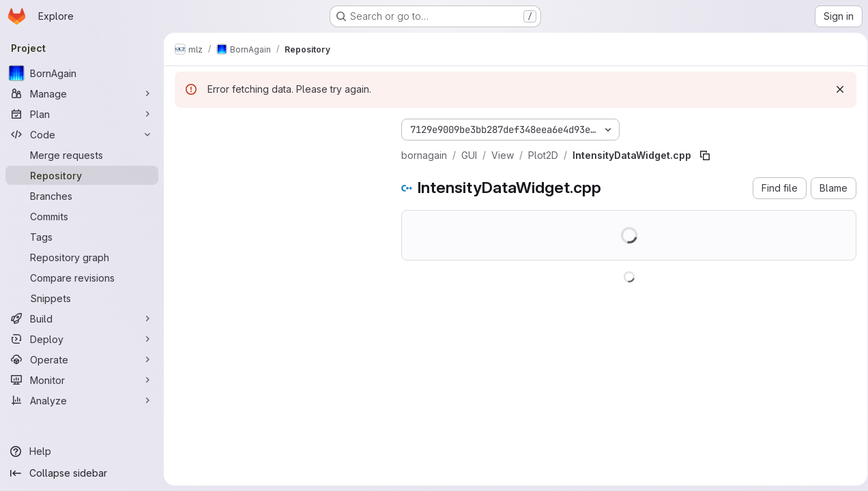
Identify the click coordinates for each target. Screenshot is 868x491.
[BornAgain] (82, 73)
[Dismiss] (835, 89)
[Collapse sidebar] (82, 473)
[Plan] (82, 114)
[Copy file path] (705, 155)
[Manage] (82, 93)
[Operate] (82, 359)
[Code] (82, 134)
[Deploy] (82, 339)
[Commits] (82, 216)
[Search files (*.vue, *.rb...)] (277, 154)
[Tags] (82, 237)
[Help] (82, 451)
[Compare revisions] (82, 278)
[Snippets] (82, 298)
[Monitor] (82, 380)
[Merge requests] (82, 155)
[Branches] (82, 196)
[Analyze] (82, 400)
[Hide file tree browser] (186, 127)
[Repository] (82, 175)
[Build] (82, 318)
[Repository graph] (82, 257)
